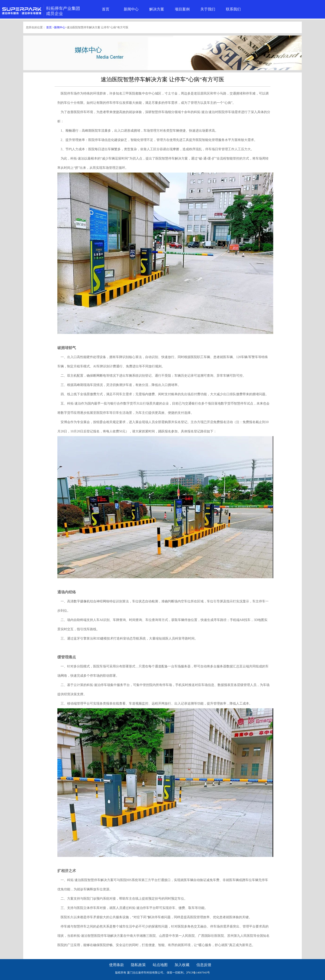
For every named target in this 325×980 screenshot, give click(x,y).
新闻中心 (131, 9)
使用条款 (117, 965)
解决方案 (157, 9)
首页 (106, 9)
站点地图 (160, 965)
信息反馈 (204, 965)
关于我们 (208, 9)
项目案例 (182, 9)
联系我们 (233, 9)
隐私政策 (138, 965)
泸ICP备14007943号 (198, 973)
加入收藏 (182, 965)
